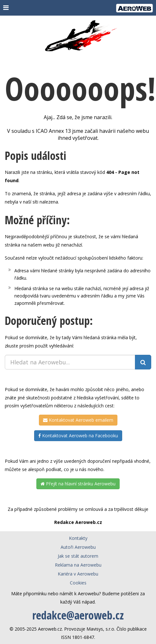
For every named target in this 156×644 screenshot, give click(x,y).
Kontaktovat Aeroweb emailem (78, 420)
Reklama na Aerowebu (78, 565)
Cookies (78, 583)
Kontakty (78, 538)
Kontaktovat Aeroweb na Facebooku (78, 436)
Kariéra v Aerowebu (78, 574)
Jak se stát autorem (78, 556)
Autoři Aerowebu (78, 547)
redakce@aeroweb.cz (78, 615)
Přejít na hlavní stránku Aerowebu (78, 484)
